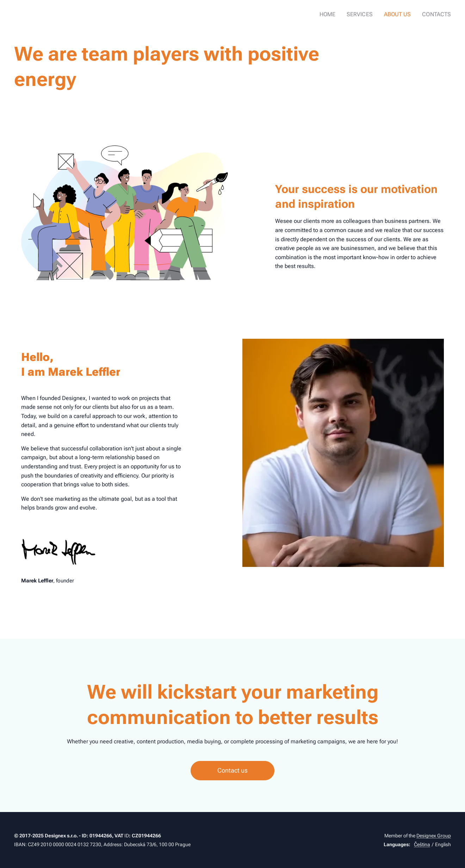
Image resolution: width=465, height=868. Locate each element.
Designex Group (434, 836)
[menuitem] (335, 14)
